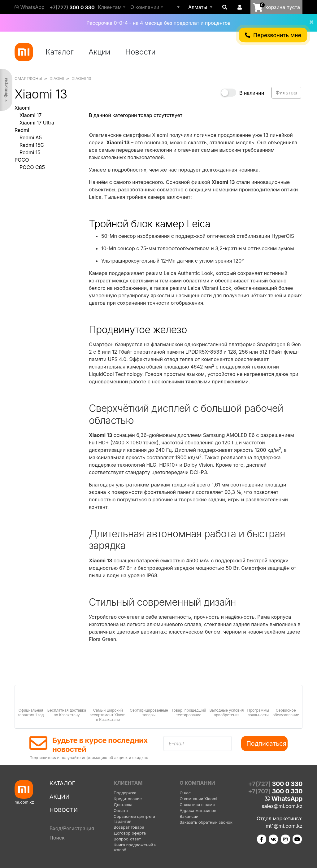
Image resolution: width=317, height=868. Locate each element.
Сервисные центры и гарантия (134, 819)
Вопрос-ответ (127, 839)
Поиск (57, 838)
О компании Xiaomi (198, 799)
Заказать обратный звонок (206, 822)
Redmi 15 (30, 152)
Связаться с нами (197, 805)
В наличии (252, 93)
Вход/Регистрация (72, 828)
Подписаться (266, 744)
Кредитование (128, 799)
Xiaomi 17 (30, 115)
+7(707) (275, 791)
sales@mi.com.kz (282, 806)
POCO (22, 160)
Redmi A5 (31, 137)
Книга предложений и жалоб (135, 847)
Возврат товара (129, 827)
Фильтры (6, 88)
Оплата (121, 810)
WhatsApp (30, 7)
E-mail (176, 744)
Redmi (22, 130)
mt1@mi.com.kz (284, 826)
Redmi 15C (32, 145)
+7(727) (72, 7)
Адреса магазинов (198, 810)
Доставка (123, 805)
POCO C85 (32, 167)
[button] (178, 7)
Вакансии (189, 816)
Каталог (60, 52)
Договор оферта (130, 833)
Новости (141, 52)
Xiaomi (22, 108)
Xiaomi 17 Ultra (37, 123)
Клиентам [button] (110, 7)
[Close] (309, 18)
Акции (100, 52)
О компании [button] (145, 7)
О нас (185, 793)
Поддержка (125, 793)
